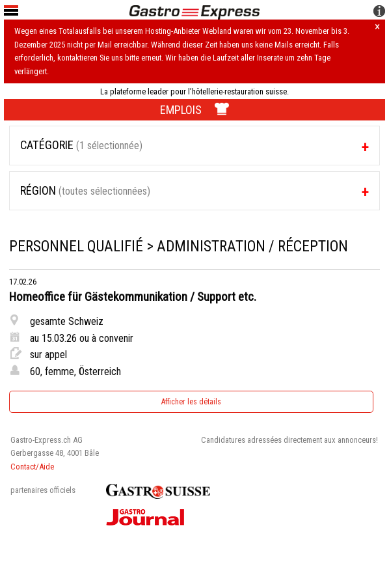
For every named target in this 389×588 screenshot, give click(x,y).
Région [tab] (85, 190)
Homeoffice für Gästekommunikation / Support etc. (133, 297)
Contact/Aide (32, 467)
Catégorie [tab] (81, 145)
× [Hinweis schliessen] (377, 27)
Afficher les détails (191, 402)
